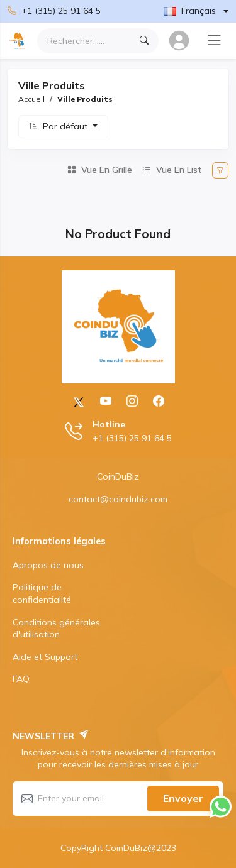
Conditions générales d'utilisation (56, 629)
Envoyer (183, 798)
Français (190, 11)
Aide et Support (45, 657)
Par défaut (66, 126)
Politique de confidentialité (42, 593)
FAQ (21, 679)
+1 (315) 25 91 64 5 (54, 11)
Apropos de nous (48, 565)
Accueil (31, 99)
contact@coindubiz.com (118, 499)
